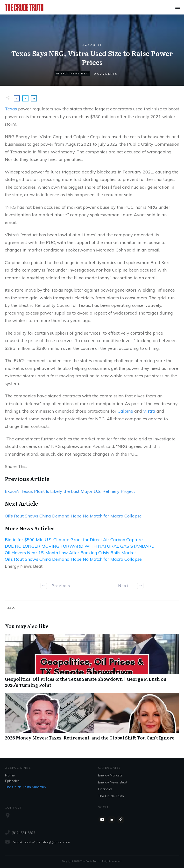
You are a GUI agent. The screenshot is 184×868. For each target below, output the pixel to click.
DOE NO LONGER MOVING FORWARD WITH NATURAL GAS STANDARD (80, 546)
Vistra (149, 411)
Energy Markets (110, 775)
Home (10, 775)
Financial (105, 789)
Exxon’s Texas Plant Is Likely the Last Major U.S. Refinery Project (70, 491)
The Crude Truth (111, 796)
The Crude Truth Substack (26, 787)
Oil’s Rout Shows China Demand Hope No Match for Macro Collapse (73, 516)
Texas (11, 109)
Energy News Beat (73, 74)
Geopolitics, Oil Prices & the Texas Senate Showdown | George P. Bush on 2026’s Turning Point (92, 664)
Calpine (125, 411)
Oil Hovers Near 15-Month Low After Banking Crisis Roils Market (70, 553)
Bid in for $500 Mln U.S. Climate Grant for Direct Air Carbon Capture (74, 540)
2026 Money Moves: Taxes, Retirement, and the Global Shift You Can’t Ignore (92, 719)
